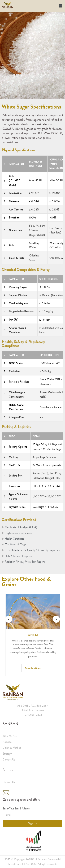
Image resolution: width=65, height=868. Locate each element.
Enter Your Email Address (17, 809)
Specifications (47, 668)
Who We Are (10, 736)
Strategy (7, 754)
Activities (8, 742)
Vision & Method (12, 748)
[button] (60, 6)
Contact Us (9, 760)
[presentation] (9, 619)
